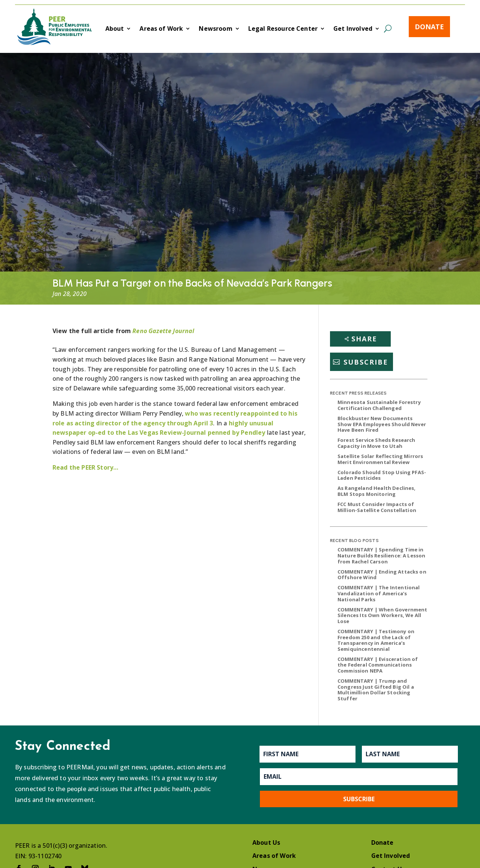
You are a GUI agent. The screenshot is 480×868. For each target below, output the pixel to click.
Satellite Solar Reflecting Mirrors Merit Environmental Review (380, 459)
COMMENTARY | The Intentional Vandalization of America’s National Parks (379, 593)
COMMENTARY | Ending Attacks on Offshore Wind (382, 575)
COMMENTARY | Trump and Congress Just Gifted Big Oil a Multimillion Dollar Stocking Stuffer (376, 690)
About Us (266, 842)
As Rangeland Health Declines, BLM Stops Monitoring (377, 491)
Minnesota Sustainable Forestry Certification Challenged (379, 405)
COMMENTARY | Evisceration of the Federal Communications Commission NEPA (378, 665)
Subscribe (366, 362)
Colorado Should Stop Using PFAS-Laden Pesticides (382, 475)
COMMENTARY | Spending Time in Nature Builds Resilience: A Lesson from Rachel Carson (381, 555)
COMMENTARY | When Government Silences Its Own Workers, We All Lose (382, 615)
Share (364, 339)
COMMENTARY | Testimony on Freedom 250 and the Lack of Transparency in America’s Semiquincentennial (376, 640)
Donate (429, 27)
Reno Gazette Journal (163, 331)
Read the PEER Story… (85, 467)
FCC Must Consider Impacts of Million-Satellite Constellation (377, 507)
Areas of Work (161, 29)
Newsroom (215, 29)
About (115, 29)
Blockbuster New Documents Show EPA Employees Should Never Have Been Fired (382, 424)
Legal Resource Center (283, 29)
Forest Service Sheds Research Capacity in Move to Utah (376, 443)
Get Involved (353, 29)
